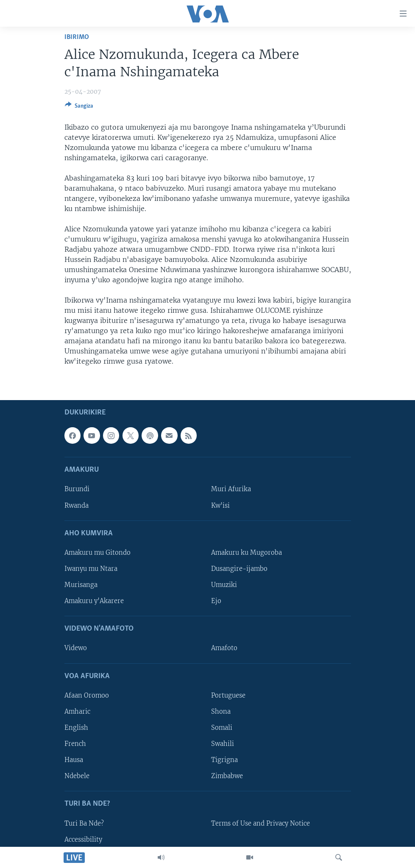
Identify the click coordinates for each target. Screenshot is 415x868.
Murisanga (81, 585)
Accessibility (83, 839)
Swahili (223, 744)
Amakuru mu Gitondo (97, 553)
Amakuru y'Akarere (94, 601)
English (76, 728)
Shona (221, 712)
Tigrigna (224, 760)
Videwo (76, 648)
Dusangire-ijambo (239, 569)
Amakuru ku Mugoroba (246, 553)
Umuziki (224, 585)
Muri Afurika (231, 489)
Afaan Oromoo (87, 696)
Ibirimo (77, 37)
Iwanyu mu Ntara (91, 569)
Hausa (74, 760)
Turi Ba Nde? (84, 823)
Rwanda (77, 505)
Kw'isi (220, 505)
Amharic (77, 712)
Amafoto (224, 648)
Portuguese (228, 696)
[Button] (79, 107)
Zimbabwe (227, 776)
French (75, 744)
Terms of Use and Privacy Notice (260, 823)
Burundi (77, 489)
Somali (222, 728)
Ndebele (77, 776)
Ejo (216, 601)
